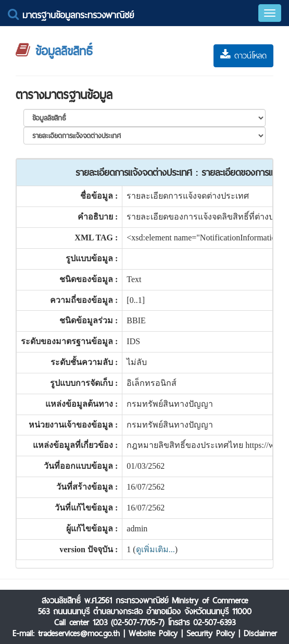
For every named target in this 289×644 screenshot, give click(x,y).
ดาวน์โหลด (243, 56)
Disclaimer (260, 633)
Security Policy (211, 633)
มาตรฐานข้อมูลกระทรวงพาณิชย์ (71, 15)
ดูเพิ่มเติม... (155, 549)
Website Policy (153, 633)
